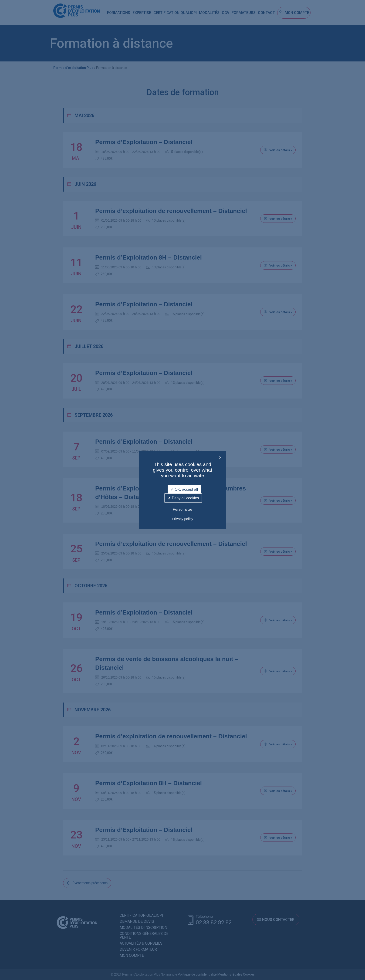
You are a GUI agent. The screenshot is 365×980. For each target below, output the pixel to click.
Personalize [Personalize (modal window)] (182, 509)
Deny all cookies (183, 498)
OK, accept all (184, 489)
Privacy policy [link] (182, 519)
